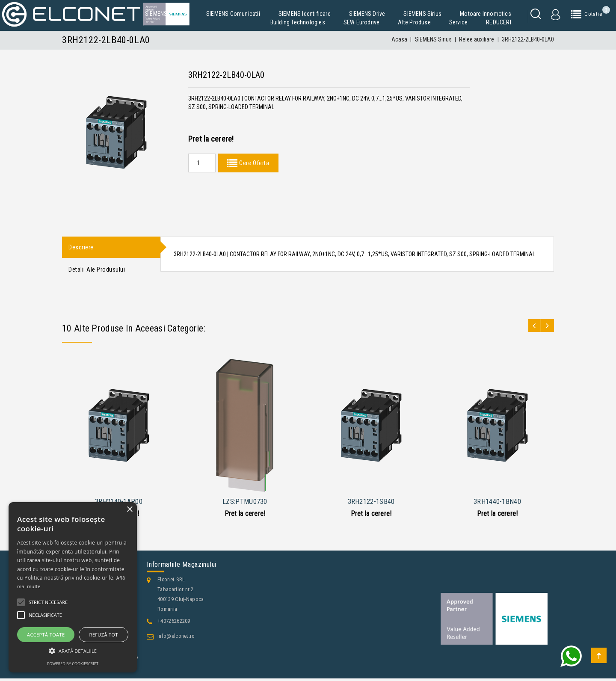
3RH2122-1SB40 (371, 504)
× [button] (129, 510)
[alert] (73, 587)
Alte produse (414, 22)
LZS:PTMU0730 (245, 504)
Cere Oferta (253, 163)
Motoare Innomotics (486, 14)
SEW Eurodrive (362, 22)
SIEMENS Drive (367, 14)
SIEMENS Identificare (305, 14)
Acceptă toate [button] (46, 635)
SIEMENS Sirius (422, 14)
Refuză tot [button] (104, 635)
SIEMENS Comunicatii (233, 14)
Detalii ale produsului (97, 271)
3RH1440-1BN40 (497, 504)
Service (458, 22)
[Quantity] (202, 163)
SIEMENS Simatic (166, 14)
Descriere (81, 248)
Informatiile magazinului (182, 567)
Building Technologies (298, 22)
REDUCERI (499, 22)
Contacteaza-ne (88, 673)
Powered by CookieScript (73, 664)
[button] (73, 651)
